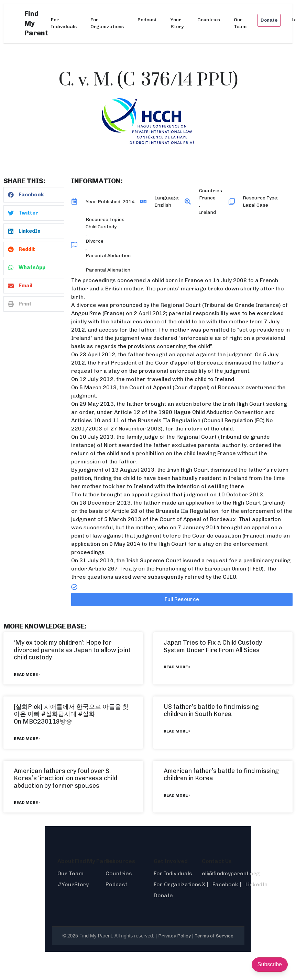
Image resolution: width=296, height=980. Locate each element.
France (207, 198)
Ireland (207, 212)
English (163, 205)
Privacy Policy (174, 936)
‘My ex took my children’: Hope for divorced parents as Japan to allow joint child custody (72, 650)
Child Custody (101, 227)
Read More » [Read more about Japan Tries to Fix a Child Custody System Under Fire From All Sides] (177, 667)
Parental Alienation (108, 270)
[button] (34, 195)
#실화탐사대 (59, 714)
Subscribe (270, 964)
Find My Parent (36, 23)
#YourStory (73, 884)
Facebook (225, 884)
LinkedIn (256, 884)
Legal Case (255, 205)
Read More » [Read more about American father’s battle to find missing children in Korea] (177, 795)
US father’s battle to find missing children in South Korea (211, 711)
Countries (209, 20)
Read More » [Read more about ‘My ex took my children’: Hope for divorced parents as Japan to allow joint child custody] (27, 675)
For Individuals (64, 23)
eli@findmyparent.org (231, 873)
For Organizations (107, 23)
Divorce (95, 241)
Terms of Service (214, 936)
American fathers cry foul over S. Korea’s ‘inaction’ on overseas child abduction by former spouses (65, 778)
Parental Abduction (108, 256)
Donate (269, 20)
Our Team (240, 23)
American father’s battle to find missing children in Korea (221, 775)
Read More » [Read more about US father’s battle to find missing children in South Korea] (177, 731)
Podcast (147, 20)
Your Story (177, 23)
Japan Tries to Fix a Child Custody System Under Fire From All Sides (213, 646)
